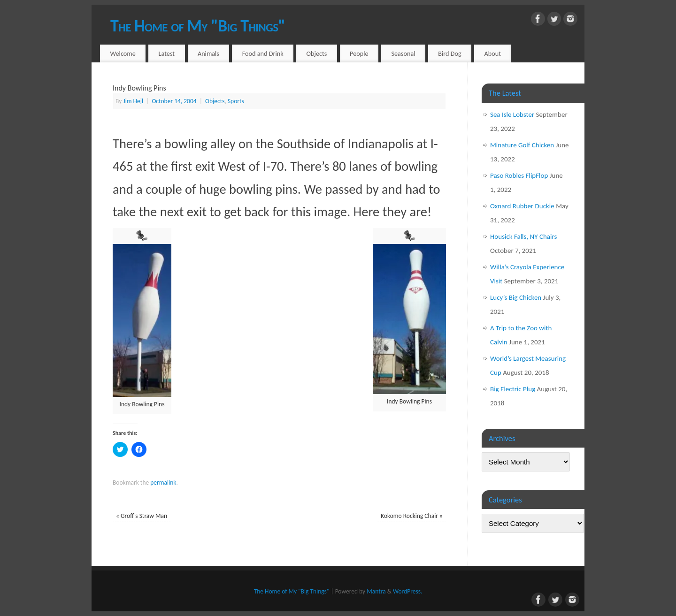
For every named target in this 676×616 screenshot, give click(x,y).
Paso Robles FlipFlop (519, 175)
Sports (236, 101)
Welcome (123, 53)
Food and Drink (263, 53)
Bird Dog (450, 53)
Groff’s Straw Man (142, 516)
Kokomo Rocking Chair (412, 516)
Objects (317, 53)
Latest (167, 53)
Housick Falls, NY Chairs (523, 236)
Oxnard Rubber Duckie (522, 206)
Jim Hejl (133, 101)
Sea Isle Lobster (512, 114)
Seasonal (403, 53)
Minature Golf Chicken (522, 145)
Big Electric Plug (513, 389)
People (359, 53)
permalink (163, 483)
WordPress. (407, 591)
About (493, 53)
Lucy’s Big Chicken (516, 297)
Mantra (376, 591)
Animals (208, 53)
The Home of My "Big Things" (198, 26)
